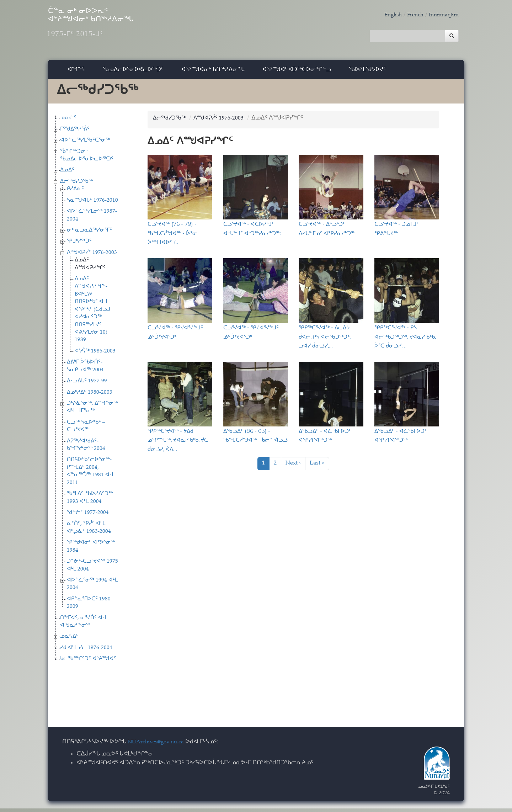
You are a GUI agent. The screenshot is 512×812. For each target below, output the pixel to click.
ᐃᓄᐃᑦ (67, 174)
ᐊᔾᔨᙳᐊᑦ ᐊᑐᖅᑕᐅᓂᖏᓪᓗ (297, 73)
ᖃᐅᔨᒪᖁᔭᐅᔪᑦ (367, 73)
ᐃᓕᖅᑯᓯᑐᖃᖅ (76, 185)
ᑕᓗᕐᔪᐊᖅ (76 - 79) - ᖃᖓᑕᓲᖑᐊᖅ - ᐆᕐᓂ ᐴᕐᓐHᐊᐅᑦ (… (172, 237)
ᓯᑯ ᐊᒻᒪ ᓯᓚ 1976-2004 (86, 651)
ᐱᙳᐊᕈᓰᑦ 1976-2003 (92, 256)
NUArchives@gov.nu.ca (160, 746)
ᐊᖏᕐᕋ (76, 73)
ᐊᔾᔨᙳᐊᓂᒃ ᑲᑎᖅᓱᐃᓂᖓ (213, 73)
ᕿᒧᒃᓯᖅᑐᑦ (79, 245)
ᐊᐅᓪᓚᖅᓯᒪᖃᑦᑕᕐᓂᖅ (85, 144)
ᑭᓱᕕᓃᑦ (75, 193)
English (385, 15)
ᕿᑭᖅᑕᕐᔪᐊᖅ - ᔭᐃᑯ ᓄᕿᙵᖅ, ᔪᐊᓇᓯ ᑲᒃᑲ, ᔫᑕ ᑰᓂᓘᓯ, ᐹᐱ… (178, 444)
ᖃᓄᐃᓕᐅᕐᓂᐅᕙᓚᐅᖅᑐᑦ (133, 73)
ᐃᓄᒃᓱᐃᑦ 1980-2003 (90, 396)
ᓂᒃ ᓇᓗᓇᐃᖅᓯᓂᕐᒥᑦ (89, 234)
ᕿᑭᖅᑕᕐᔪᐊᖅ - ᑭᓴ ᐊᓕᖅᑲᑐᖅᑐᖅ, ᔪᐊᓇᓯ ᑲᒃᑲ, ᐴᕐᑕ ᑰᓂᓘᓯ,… (405, 340)
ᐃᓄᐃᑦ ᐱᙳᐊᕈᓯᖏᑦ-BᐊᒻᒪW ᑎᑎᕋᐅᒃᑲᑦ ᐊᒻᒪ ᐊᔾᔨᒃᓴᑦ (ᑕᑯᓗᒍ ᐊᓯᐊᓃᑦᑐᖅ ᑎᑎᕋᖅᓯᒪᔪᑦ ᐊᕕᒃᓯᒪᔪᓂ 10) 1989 (92, 313)
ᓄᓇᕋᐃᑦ (69, 640)
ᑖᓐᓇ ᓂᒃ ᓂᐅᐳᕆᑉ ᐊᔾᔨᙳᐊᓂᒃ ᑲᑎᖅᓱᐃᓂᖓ (117, 29)
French (410, 15)
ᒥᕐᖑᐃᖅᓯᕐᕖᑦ (75, 133)
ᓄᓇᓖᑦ (68, 121)
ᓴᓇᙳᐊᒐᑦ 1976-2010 (92, 204)
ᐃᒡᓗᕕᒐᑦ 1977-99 (87, 385)
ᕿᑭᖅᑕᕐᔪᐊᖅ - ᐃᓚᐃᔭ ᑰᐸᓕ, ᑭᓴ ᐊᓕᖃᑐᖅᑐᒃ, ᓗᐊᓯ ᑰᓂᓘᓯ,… (325, 340)
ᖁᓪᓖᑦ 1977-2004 (88, 516)
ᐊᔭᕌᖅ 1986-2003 (95, 355)
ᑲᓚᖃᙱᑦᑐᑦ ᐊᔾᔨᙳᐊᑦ (88, 663)
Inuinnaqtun (442, 15)
